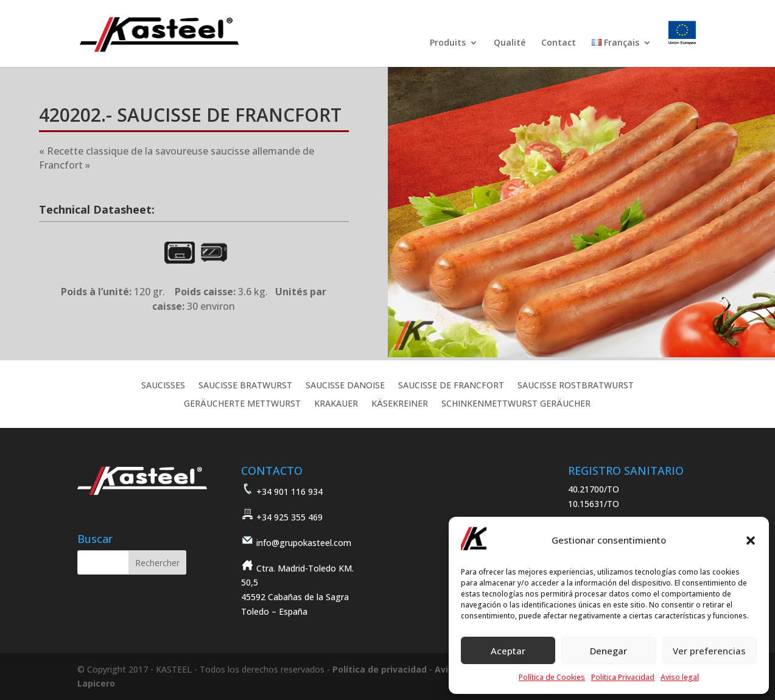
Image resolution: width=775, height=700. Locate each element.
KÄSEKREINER (400, 404)
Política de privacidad (380, 669)
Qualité (510, 43)
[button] (751, 541)
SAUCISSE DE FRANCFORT (451, 386)
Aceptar (508, 651)
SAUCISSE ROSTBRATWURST (576, 386)
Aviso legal (680, 677)
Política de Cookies (552, 677)
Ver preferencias (709, 651)
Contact (559, 43)
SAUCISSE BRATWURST (245, 386)
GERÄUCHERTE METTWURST (242, 404)
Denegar (608, 651)
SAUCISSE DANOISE (345, 386)
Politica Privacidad (623, 677)
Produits (448, 43)
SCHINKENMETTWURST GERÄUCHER (516, 404)
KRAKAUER (336, 404)
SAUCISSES (163, 386)
